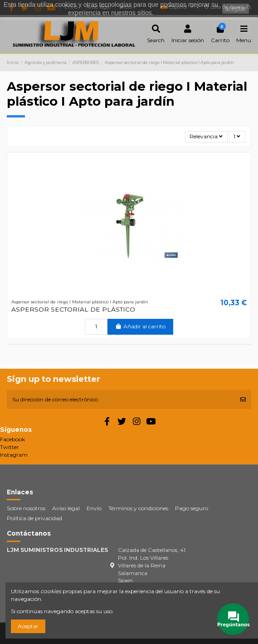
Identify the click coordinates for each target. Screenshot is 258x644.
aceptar (236, 9)
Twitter (10, 447)
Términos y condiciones (138, 508)
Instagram (14, 455)
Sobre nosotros (26, 508)
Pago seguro (192, 508)
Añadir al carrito (140, 326)
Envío (94, 508)
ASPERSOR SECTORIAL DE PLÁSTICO (73, 309)
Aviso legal (66, 508)
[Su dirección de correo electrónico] (121, 400)
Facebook (12, 439)
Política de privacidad (34, 518)
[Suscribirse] (243, 400)
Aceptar (28, 626)
